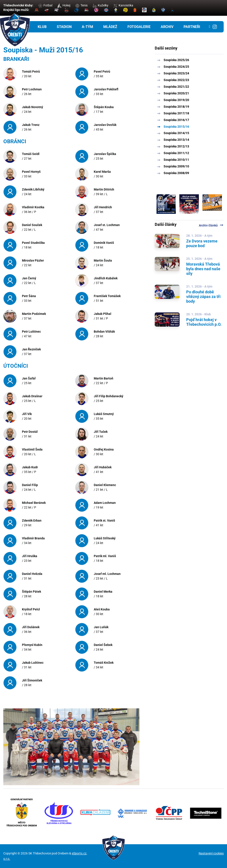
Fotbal (45, 5)
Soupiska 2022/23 (176, 80)
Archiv (167, 27)
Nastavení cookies (211, 853)
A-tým (87, 27)
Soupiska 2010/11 (176, 160)
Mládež (110, 27)
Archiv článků (211, 225)
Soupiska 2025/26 (176, 60)
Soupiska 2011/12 (176, 153)
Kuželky (101, 5)
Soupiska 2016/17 (176, 120)
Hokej (64, 5)
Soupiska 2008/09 (176, 173)
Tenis (81, 5)
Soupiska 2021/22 (176, 87)
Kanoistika (123, 5)
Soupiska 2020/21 (176, 93)
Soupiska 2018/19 (176, 107)
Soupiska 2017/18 (176, 113)
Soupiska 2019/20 (176, 100)
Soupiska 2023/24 (176, 73)
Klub (42, 27)
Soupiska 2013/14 (176, 140)
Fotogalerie (139, 27)
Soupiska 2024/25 (176, 67)
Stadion (64, 27)
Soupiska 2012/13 (176, 146)
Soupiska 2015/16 (176, 127)
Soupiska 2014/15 (176, 133)
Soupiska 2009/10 (176, 166)
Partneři (192, 27)
